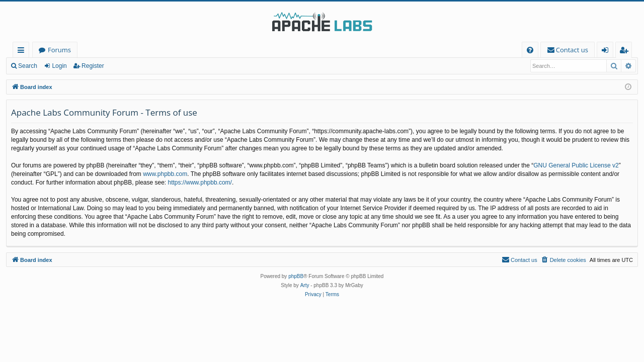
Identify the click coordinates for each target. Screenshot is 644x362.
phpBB (296, 276)
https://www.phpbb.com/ (200, 183)
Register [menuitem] (626, 52)
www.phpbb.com (165, 174)
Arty (305, 285)
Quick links (23, 52)
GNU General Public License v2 (576, 165)
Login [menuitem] (607, 52)
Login (59, 66)
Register (93, 66)
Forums (59, 50)
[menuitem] (530, 50)
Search (28, 66)
